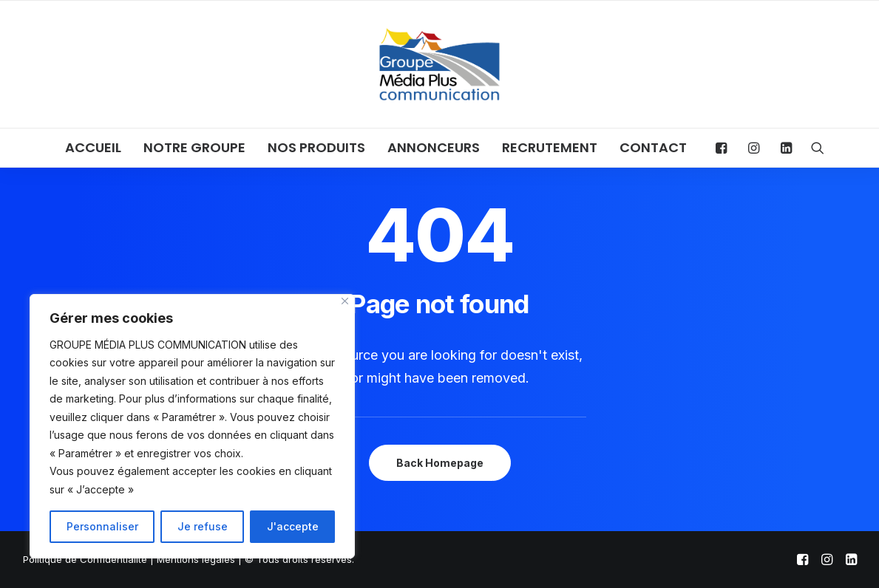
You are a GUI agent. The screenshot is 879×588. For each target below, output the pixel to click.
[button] (725, 148)
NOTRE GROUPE (194, 147)
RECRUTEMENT (550, 147)
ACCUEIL (93, 147)
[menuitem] (93, 148)
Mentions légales (196, 559)
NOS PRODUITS (316, 147)
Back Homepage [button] (440, 463)
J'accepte (293, 526)
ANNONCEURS (434, 147)
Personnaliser (102, 526)
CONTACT (653, 147)
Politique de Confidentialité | (90, 559)
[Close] (345, 301)
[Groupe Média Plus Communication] (439, 64)
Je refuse (203, 526)
